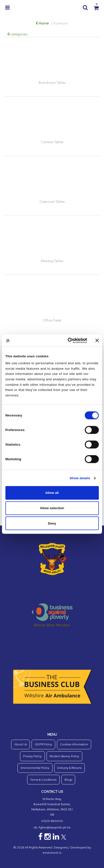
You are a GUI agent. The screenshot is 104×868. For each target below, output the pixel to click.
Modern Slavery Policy (64, 756)
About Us (21, 744)
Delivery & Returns (69, 768)
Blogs (68, 780)
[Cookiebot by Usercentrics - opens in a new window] (66, 340)
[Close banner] (97, 341)
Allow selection (52, 508)
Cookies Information (74, 744)
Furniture (60, 23)
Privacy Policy (32, 756)
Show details (80, 478)
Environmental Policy (35, 768)
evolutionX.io (52, 853)
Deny (52, 523)
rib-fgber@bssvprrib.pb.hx (52, 827)
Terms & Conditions (43, 780)
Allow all (52, 493)
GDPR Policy (43, 744)
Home (42, 23)
